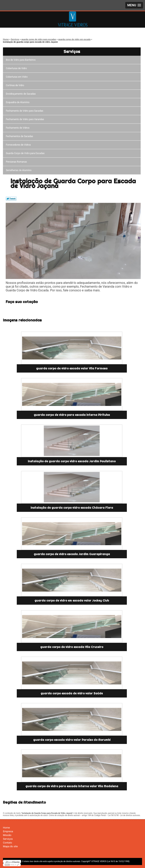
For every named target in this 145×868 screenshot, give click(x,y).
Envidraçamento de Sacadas (21, 94)
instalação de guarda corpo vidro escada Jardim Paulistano (72, 461)
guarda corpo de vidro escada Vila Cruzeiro (72, 647)
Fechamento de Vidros (18, 128)
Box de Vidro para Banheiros (21, 60)
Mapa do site (10, 846)
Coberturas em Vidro (17, 77)
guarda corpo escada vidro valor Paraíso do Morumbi (72, 740)
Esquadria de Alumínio (18, 102)
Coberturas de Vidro (17, 68)
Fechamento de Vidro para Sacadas (25, 111)
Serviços (72, 51)
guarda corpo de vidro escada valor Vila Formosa (72, 368)
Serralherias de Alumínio (19, 170)
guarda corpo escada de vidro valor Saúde (72, 693)
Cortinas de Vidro (16, 85)
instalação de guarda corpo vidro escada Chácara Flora (72, 508)
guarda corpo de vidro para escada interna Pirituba (72, 415)
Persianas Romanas (17, 162)
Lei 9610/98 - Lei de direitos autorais (124, 815)
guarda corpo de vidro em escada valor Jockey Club (72, 601)
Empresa (8, 831)
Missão (7, 835)
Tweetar (11, 199)
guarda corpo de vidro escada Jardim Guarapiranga (72, 554)
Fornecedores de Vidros (19, 145)
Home (6, 828)
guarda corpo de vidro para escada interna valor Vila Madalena (72, 786)
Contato (7, 843)
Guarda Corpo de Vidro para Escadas (26, 153)
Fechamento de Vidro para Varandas (26, 119)
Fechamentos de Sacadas (20, 136)
